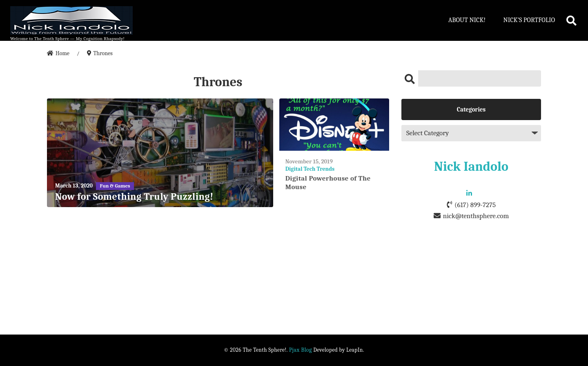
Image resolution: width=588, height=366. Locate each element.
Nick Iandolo (471, 166)
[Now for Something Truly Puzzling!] (160, 153)
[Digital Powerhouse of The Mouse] (334, 125)
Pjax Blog (301, 350)
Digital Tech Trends (310, 169)
